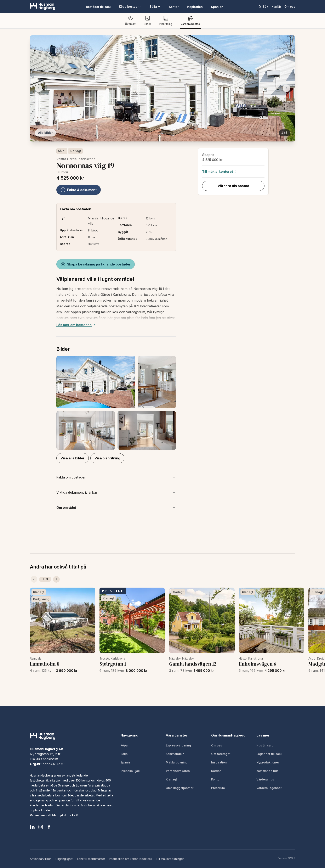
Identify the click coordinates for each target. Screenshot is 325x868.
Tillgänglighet (64, 859)
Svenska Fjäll (130, 771)
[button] (116, 403)
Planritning (166, 21)
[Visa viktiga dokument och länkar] (116, 492)
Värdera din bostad (233, 186)
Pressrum (218, 788)
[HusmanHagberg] (43, 7)
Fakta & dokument (79, 190)
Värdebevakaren (178, 771)
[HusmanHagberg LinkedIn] (32, 827)
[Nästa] (56, 579)
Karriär (276, 7)
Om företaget (221, 754)
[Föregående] (34, 579)
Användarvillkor (40, 859)
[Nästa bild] (286, 88)
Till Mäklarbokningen (170, 859)
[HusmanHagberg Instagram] (41, 827)
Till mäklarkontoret (220, 172)
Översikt (130, 21)
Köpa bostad (130, 7)
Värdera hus (265, 779)
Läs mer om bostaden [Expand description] (76, 325)
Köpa (124, 745)
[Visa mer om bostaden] (116, 477)
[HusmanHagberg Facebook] (49, 827)
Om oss (290, 7)
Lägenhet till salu (269, 754)
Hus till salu (265, 745)
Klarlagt (75, 151)
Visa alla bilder (73, 458)
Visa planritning (107, 458)
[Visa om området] (116, 508)
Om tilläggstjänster (180, 788)
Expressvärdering (178, 745)
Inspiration (195, 7)
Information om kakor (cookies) (130, 859)
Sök (263, 7)
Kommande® (175, 754)
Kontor (174, 7)
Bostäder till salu (98, 7)
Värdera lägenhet (269, 788)
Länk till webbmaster (91, 859)
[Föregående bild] (39, 88)
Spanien (217, 7)
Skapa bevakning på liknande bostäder (96, 264)
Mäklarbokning (177, 762)
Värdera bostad (190, 21)
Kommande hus (267, 771)
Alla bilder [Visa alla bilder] (45, 133)
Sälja (155, 7)
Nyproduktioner (268, 762)
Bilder (147, 21)
